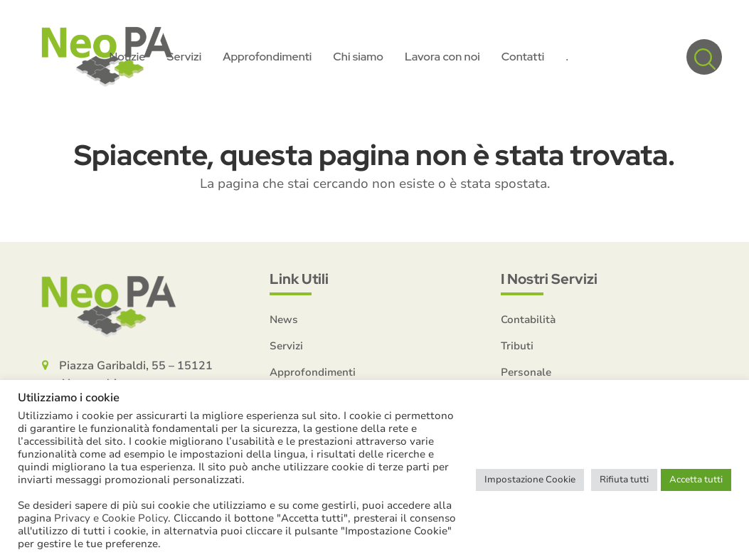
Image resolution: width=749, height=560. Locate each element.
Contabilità (528, 319)
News (284, 319)
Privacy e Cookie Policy (111, 518)
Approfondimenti (313, 372)
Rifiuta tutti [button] (624, 480)
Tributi (517, 346)
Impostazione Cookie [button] (530, 480)
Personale (526, 372)
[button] (704, 57)
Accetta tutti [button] (696, 480)
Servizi (286, 346)
